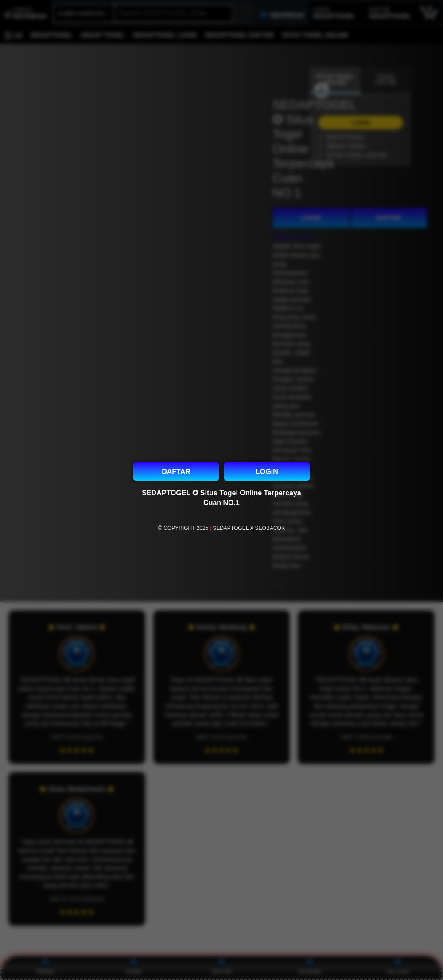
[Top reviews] (221, 950)
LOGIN (267, 472)
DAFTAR (176, 472)
